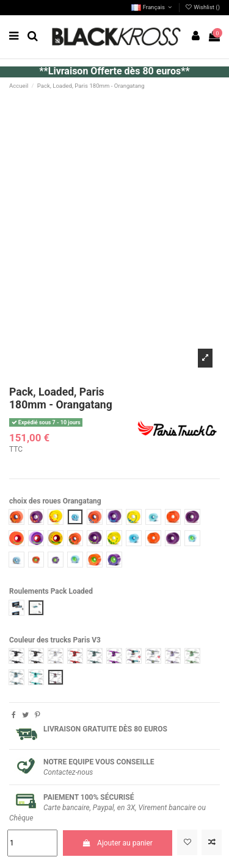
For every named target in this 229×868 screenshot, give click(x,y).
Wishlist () (202, 7)
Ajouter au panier (118, 843)
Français (152, 7)
